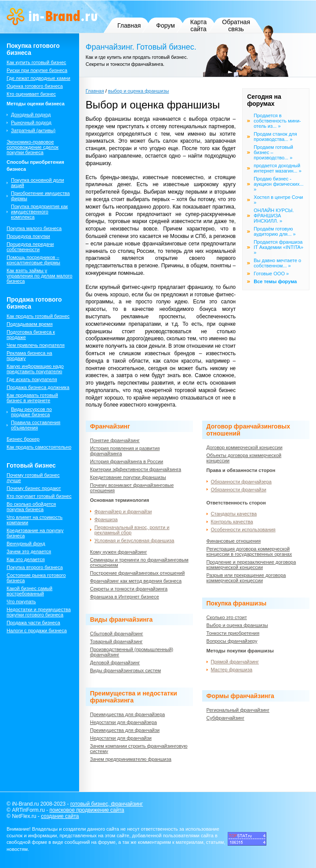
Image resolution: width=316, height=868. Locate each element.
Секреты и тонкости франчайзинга (129, 589)
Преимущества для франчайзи (125, 730)
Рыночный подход (31, 122)
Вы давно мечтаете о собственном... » (277, 263)
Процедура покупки (28, 236)
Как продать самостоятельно (39, 447)
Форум (165, 25)
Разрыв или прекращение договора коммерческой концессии (246, 578)
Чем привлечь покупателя (36, 345)
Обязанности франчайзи (239, 490)
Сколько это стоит (227, 617)
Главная (129, 25)
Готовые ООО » (271, 274)
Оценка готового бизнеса (35, 86)
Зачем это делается (29, 551)
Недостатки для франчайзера (123, 722)
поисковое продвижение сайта (87, 810)
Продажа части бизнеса (33, 623)
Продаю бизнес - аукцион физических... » (278, 184)
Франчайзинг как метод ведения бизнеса (136, 581)
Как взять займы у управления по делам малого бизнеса (40, 276)
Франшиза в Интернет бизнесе (125, 597)
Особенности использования (243, 529)
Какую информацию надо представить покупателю (35, 369)
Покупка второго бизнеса (35, 567)
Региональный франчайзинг (238, 710)
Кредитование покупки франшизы (128, 477)
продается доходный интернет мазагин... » (278, 168)
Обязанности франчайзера (241, 482)
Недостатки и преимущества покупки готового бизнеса (39, 612)
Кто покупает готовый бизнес (39, 496)
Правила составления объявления (36, 425)
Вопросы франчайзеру (232, 641)
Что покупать (21, 601)
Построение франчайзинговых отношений (138, 573)
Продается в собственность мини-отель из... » (277, 121)
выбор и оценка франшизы (139, 91)
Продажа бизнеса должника (38, 387)
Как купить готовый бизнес (36, 62)
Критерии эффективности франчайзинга (136, 469)
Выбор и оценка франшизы (237, 625)
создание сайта (60, 816)
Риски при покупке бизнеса (37, 70)
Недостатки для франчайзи (121, 738)
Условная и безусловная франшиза (134, 540)
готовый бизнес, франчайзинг (107, 804)
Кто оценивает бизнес (31, 94)
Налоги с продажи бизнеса (37, 630)
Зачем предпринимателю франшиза (131, 759)
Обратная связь (236, 25)
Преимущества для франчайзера (127, 714)
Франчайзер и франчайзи (123, 511)
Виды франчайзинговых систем (125, 670)
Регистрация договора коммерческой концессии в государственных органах (249, 551)
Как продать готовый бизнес (38, 316)
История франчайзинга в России (127, 461)
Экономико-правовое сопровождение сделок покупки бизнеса (33, 147)
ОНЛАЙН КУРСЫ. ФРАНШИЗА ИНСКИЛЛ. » (274, 216)
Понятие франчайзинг (115, 440)
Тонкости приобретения (233, 633)
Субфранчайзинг (225, 718)
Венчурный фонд (26, 544)
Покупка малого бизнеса (34, 228)
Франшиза (106, 519)
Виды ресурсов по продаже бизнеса (31, 412)
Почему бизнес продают (34, 488)
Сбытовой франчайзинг (117, 634)
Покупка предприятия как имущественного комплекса (39, 212)
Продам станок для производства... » (275, 137)
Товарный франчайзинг (116, 641)
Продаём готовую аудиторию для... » (274, 231)
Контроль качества (232, 522)
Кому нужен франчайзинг (119, 552)
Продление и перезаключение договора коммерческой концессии (251, 565)
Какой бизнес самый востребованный (29, 591)
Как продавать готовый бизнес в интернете (32, 398)
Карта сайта (198, 25)
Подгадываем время (30, 324)
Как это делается (26, 559)
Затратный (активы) (33, 130)
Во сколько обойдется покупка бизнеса (31, 507)
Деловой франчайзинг (115, 663)
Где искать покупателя (32, 379)
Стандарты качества (234, 514)
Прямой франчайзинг (235, 662)
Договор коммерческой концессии (245, 447)
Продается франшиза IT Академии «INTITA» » (278, 247)
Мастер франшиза (232, 670)
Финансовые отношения (234, 541)
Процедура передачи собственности (30, 247)
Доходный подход (31, 115)
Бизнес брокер (23, 439)
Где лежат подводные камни (38, 78)
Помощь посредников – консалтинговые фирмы (33, 260)
